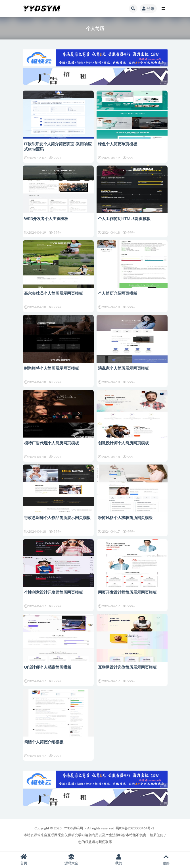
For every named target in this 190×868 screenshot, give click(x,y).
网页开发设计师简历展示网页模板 (127, 592)
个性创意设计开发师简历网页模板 (54, 592)
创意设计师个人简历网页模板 (123, 443)
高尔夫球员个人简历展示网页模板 (54, 293)
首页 (24, 860)
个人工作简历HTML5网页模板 (124, 218)
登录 (148, 8)
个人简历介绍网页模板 (118, 293)
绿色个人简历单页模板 (118, 144)
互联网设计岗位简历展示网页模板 (127, 667)
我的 (119, 860)
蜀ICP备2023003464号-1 (135, 828)
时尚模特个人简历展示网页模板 (52, 368)
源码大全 (71, 860)
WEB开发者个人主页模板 (46, 218)
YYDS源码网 (73, 828)
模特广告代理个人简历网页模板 (52, 443)
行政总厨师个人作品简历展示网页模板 (58, 517)
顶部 (166, 860)
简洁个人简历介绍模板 (44, 742)
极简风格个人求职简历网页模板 (125, 517)
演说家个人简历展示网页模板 (123, 368)
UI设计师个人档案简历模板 (48, 667)
